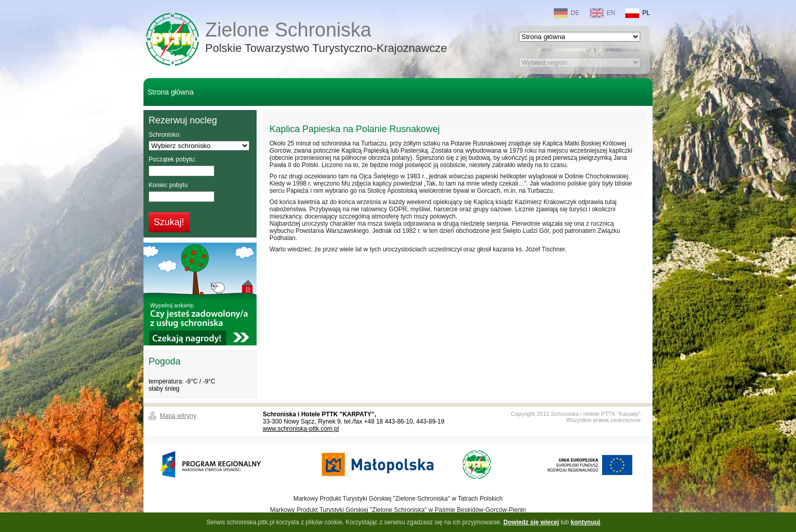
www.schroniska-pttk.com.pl (301, 429)
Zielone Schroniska (326, 38)
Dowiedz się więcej (531, 522)
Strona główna (171, 92)
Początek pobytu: (172, 159)
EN (603, 13)
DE (567, 13)
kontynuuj (585, 522)
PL (638, 13)
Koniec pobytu (168, 185)
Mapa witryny (178, 416)
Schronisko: (165, 135)
